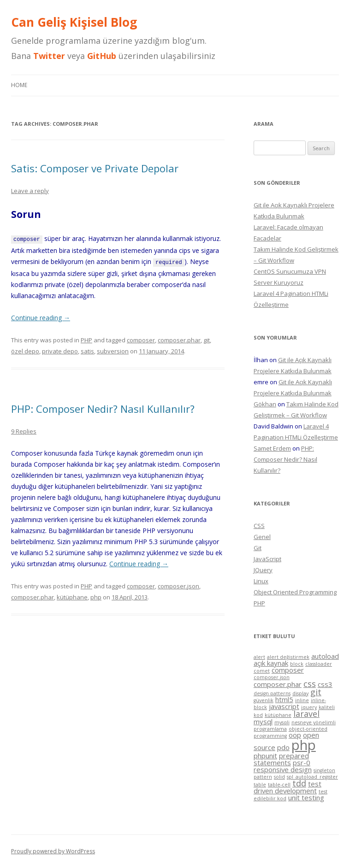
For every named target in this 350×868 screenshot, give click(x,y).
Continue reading (41, 317)
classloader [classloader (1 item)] (319, 664)
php (96, 596)
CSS (259, 526)
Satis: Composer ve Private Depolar (95, 168)
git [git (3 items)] (316, 692)
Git (258, 548)
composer (141, 339)
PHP (86, 339)
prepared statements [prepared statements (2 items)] (281, 759)
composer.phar (179, 339)
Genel (262, 537)
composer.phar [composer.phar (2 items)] (278, 684)
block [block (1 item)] (297, 664)
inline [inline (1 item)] (302, 700)
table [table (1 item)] (260, 785)
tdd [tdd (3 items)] (299, 783)
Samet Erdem (272, 448)
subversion (113, 350)
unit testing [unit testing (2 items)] (306, 798)
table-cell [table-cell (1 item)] (279, 785)
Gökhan (265, 404)
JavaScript (267, 559)
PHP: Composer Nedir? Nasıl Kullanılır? (103, 408)
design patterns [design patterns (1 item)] (272, 693)
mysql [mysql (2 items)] (263, 721)
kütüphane (72, 596)
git (207, 339)
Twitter (49, 56)
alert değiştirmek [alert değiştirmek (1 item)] (288, 657)
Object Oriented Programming (295, 592)
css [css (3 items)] (310, 684)
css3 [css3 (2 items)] (325, 684)
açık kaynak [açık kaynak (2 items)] (271, 663)
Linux (261, 581)
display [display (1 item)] (300, 693)
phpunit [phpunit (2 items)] (265, 756)
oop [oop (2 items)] (295, 735)
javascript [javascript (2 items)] (284, 706)
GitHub (102, 56)
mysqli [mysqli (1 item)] (282, 722)
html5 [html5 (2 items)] (284, 699)
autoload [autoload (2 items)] (325, 656)
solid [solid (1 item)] (279, 777)
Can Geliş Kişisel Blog (74, 22)
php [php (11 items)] (304, 745)
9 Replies (24, 430)
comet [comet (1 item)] (262, 671)
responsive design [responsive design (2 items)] (283, 769)
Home (19, 85)
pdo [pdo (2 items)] (283, 747)
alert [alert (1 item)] (259, 657)
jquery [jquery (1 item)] (309, 707)
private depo (60, 350)
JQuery (263, 570)
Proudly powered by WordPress (53, 851)
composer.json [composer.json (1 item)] (272, 677)
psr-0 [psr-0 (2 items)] (302, 762)
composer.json (178, 585)
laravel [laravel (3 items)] (306, 714)
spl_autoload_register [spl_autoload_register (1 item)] (312, 777)
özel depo (25, 350)
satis (87, 350)
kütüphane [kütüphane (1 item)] (278, 715)
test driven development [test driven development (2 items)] (288, 787)
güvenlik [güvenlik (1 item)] (264, 700)
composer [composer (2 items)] (288, 670)
